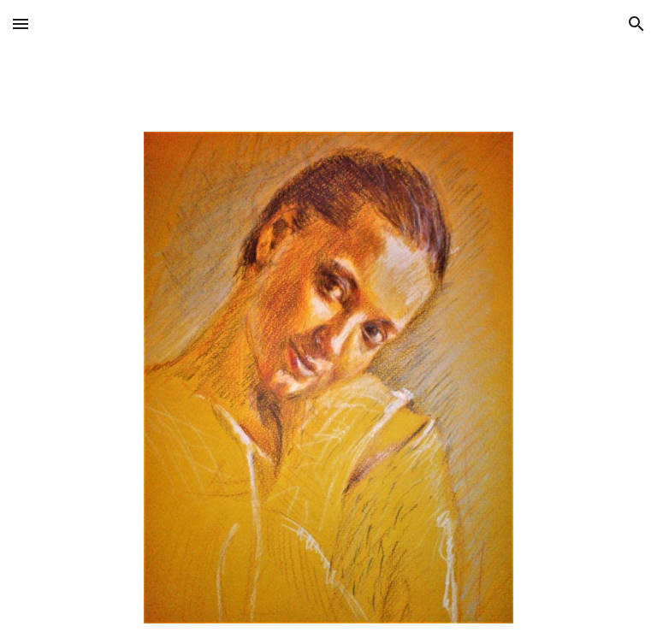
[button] (21, 24)
